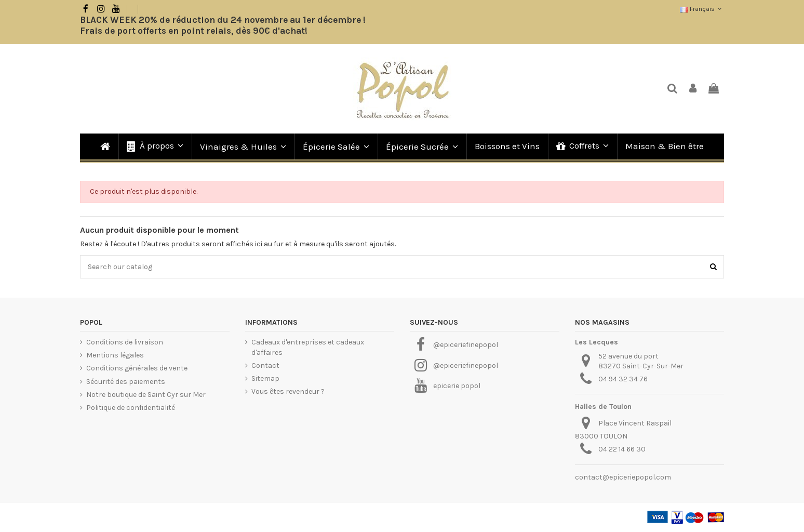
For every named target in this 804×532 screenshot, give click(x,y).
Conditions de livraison (125, 342)
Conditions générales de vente (137, 368)
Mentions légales (115, 355)
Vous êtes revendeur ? (288, 391)
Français (702, 9)
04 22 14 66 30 (622, 449)
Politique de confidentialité (131, 408)
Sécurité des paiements (126, 382)
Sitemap (265, 378)
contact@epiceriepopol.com (623, 477)
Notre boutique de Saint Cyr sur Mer (146, 395)
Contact (265, 365)
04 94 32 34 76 (623, 379)
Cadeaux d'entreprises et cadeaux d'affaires (308, 347)
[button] (155, 147)
